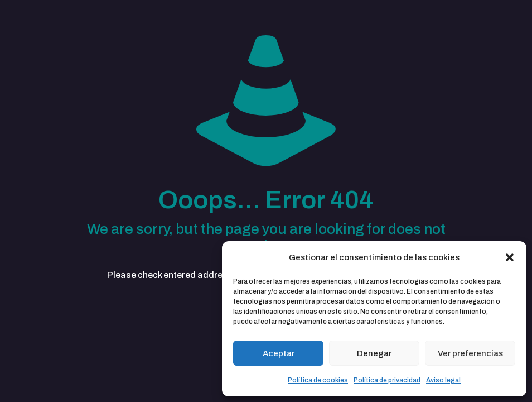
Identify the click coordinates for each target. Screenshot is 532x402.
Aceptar (279, 353)
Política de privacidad (387, 380)
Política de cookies (318, 380)
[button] (510, 257)
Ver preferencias (470, 353)
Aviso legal (443, 380)
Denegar (374, 353)
